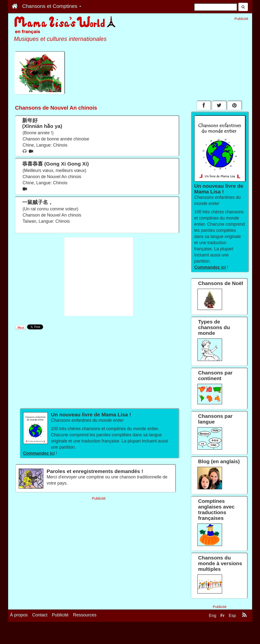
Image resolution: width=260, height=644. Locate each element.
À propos (19, 615)
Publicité (60, 615)
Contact (40, 615)
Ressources (85, 615)
